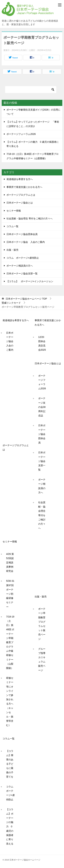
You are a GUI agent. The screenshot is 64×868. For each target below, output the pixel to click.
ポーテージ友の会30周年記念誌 (42, 407)
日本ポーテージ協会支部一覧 (22, 273)
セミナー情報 (14, 211)
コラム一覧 (12, 226)
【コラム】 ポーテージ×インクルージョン (30, 281)
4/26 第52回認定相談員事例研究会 (10, 563)
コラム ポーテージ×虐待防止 (24, 258)
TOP (26, 299)
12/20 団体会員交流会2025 (42, 343)
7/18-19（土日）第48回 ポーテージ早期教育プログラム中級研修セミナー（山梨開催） (10, 642)
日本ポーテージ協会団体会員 (22, 234)
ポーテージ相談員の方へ (20, 266)
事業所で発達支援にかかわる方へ (24, 187)
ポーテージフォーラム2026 (21, 134)
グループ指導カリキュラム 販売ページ (43, 660)
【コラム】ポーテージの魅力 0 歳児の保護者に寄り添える (10, 827)
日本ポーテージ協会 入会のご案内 (26, 242)
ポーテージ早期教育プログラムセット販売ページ (42, 624)
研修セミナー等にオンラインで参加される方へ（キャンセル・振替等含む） (10, 702)
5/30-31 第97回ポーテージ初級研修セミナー (11, 594)
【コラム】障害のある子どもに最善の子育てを (10, 764)
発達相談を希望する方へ (20, 179)
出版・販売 (12, 250)
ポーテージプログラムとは (21, 195)
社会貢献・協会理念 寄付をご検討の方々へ (30, 218)
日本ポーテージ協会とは (20, 203)
